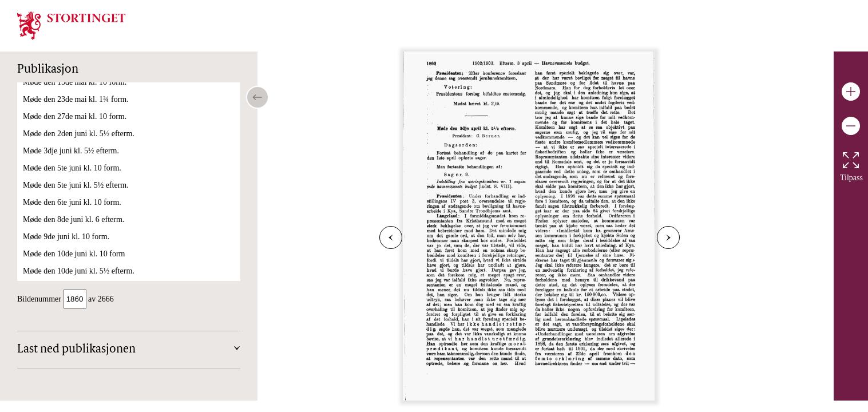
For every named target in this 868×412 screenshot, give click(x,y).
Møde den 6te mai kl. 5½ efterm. (76, 264)
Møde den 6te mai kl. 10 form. (72, 246)
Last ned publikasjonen (76, 351)
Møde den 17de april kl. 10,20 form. (81, 178)
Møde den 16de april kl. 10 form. (76, 143)
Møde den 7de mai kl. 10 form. (73, 281)
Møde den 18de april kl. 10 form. (76, 212)
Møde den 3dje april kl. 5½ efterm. (79, 92)
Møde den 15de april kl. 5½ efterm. (80, 126)
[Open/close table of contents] (257, 97)
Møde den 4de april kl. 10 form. (74, 109)
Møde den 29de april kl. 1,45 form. (79, 229)
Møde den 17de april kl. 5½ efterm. (80, 195)
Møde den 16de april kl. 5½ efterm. (80, 161)
